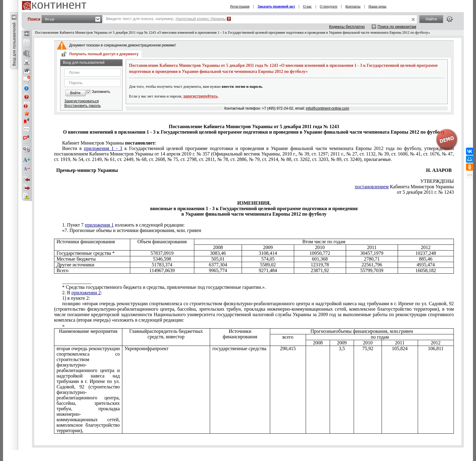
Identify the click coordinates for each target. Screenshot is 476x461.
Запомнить (101, 92)
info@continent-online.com (328, 108)
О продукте (328, 6)
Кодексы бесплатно (347, 27)
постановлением (372, 187)
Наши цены (377, 6)
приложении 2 (86, 293)
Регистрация (240, 6)
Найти (431, 19)
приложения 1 (99, 225)
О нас (307, 6)
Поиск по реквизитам (397, 27)
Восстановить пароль (83, 106)
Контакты (353, 6)
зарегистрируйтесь (201, 96)
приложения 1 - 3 (103, 148)
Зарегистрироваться (82, 101)
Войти (75, 93)
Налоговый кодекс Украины (201, 19)
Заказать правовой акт (276, 6)
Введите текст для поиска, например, (166, 19)
